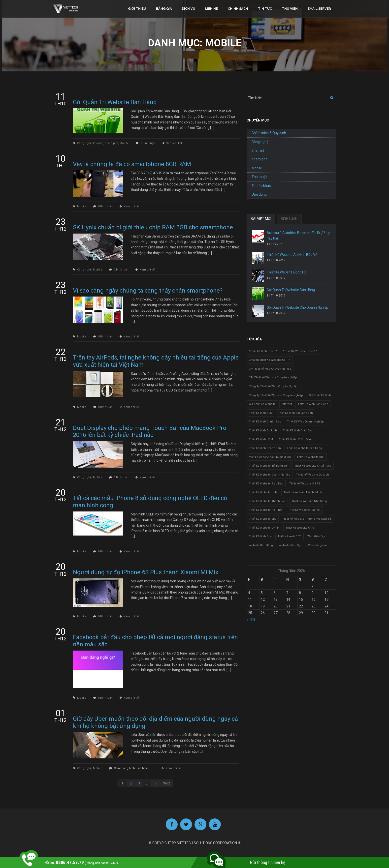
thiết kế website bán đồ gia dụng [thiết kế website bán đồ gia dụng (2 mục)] (270, 457)
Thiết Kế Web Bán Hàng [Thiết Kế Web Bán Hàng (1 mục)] (313, 404)
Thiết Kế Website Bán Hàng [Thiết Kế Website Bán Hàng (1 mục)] (304, 448)
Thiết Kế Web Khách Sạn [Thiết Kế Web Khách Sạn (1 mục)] (265, 448)
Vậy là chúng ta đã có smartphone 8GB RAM (132, 164)
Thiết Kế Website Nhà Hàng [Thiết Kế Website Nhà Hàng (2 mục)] (309, 501)
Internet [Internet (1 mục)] (287, 404)
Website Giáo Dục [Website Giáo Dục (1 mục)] (291, 545)
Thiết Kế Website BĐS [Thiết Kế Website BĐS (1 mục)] (311, 457)
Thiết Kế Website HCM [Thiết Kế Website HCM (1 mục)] (263, 492)
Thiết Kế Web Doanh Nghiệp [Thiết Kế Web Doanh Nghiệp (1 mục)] (305, 422)
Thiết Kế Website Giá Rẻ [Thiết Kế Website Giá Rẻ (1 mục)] (305, 484)
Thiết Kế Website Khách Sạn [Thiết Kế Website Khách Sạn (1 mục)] (267, 501)
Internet (98, 143)
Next (166, 783)
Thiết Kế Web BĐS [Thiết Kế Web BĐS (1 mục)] (260, 413)
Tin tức (265, 9)
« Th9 (251, 620)
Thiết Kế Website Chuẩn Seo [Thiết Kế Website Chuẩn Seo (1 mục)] (313, 466)
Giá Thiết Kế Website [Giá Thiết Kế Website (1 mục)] (262, 404)
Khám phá (111, 143)
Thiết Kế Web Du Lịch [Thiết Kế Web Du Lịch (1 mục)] (263, 431)
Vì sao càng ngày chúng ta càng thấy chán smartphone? (148, 291)
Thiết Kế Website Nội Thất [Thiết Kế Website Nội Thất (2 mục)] (265, 510)
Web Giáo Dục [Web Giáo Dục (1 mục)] (317, 536)
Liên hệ (211, 9)
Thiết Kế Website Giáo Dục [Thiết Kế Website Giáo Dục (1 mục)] (266, 484)
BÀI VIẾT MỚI (261, 219)
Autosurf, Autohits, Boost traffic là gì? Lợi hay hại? (298, 236)
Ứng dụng (259, 194)
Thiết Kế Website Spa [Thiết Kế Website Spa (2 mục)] (263, 519)
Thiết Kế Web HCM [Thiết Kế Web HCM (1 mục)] (261, 439)
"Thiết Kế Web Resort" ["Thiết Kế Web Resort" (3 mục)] (263, 351)
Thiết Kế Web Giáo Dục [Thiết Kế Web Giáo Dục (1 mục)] (298, 431)
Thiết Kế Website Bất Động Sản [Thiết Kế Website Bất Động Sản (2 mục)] (269, 466)
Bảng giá (164, 9)
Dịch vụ (189, 9)
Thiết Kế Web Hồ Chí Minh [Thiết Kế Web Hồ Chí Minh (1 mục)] (296, 439)
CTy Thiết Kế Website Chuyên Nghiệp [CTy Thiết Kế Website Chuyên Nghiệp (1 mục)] (273, 377)
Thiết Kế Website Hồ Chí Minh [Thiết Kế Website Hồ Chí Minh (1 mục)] (303, 492)
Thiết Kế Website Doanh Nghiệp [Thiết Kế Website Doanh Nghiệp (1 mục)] (270, 475)
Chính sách (238, 9)
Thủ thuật (259, 177)
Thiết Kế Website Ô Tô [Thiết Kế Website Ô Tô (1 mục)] (300, 528)
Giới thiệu (137, 9)
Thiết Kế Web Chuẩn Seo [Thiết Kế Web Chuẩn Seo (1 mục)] (265, 422)
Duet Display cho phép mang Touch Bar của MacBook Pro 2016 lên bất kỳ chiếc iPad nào (150, 432)
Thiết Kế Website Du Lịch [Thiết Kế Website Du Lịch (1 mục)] (313, 475)
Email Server (319, 9)
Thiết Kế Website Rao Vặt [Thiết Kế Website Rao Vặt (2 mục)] (304, 510)
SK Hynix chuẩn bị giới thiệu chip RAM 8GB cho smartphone (153, 227)
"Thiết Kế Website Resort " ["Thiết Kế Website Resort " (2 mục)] (300, 351)
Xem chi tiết (174, 143)
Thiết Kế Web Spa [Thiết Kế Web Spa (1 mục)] (260, 536)
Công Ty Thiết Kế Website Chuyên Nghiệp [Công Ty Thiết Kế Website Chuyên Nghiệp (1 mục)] (276, 395)
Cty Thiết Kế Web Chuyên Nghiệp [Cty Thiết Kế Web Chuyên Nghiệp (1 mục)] (270, 369)
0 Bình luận (148, 143)
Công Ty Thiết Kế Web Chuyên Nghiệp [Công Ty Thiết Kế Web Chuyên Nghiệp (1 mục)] (274, 386)
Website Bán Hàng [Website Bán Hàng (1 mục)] (261, 545)
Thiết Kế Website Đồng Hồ (287, 272)
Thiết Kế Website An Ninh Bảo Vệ (292, 255)
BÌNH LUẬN (289, 219)
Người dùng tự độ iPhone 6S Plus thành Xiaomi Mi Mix (146, 572)
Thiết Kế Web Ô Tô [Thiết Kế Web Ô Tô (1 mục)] (290, 536)
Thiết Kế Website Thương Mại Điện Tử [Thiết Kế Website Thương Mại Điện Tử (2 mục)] (307, 519)
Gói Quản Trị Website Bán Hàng (115, 102)
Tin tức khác (261, 186)
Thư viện (290, 9)
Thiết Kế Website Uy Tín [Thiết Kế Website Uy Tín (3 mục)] (264, 528)
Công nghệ (84, 143)
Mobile (124, 143)
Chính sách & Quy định (269, 133)
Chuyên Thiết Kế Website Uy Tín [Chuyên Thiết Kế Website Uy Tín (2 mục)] (270, 360)
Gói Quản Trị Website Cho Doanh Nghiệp (297, 307)
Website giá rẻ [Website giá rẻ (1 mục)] (317, 545)
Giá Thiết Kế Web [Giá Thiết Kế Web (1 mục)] (320, 395)
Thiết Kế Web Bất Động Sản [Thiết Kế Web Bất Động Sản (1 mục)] (295, 413)
